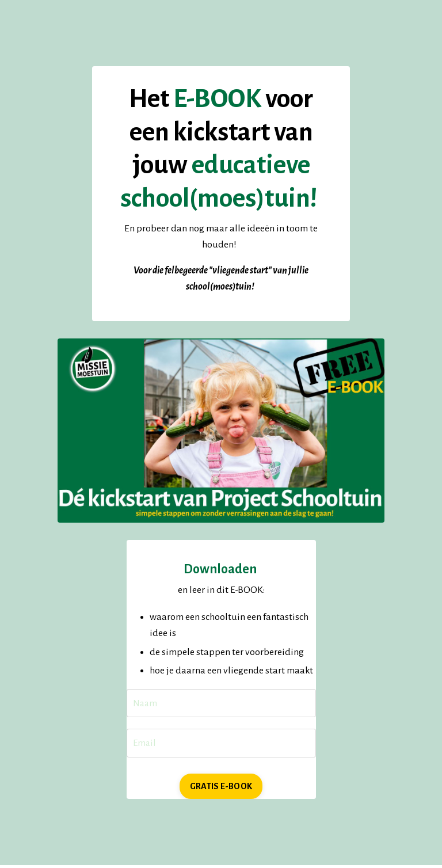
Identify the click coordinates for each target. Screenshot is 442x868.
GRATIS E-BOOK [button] (221, 789)
